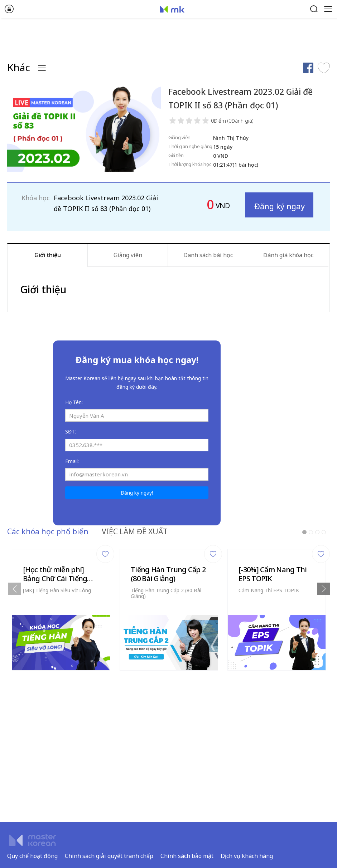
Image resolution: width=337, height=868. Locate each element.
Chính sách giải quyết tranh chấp (109, 856)
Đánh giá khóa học (288, 255)
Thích (324, 68)
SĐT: (71, 431)
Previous (15, 589)
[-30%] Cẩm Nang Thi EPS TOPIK (273, 574)
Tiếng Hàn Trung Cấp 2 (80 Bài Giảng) (168, 574)
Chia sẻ (308, 68)
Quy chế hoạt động (32, 856)
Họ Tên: (74, 402)
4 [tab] (324, 532)
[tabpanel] (61, 608)
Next (324, 589)
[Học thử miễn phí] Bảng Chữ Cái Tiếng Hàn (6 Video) (55, 574)
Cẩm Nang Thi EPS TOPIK (269, 590)
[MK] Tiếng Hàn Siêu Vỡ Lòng (57, 590)
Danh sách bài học (208, 255)
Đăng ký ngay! (137, 493)
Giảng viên (128, 255)
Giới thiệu (48, 255)
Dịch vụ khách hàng (247, 856)
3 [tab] (317, 532)
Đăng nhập (9, 9)
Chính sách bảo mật (187, 856)
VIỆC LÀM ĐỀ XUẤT (135, 531)
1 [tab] (304, 532)
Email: (72, 461)
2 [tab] (311, 532)
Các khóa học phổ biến (48, 531)
